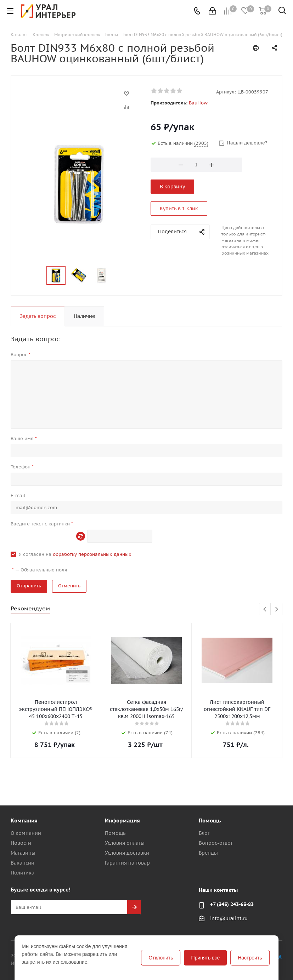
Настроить (250, 958)
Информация (122, 821)
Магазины (23, 853)
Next (277, 609)
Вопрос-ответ (216, 843)
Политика (22, 873)
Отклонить (161, 958)
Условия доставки (127, 853)
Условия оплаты (125, 843)
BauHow (198, 103)
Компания (24, 821)
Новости (21, 843)
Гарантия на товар (127, 863)
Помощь (115, 833)
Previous (265, 609)
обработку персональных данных (92, 554)
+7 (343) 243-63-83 (232, 904)
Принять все (206, 958)
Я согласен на (75, 554)
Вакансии (22, 863)
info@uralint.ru (229, 919)
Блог (204, 833)
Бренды (208, 853)
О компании (26, 833)
